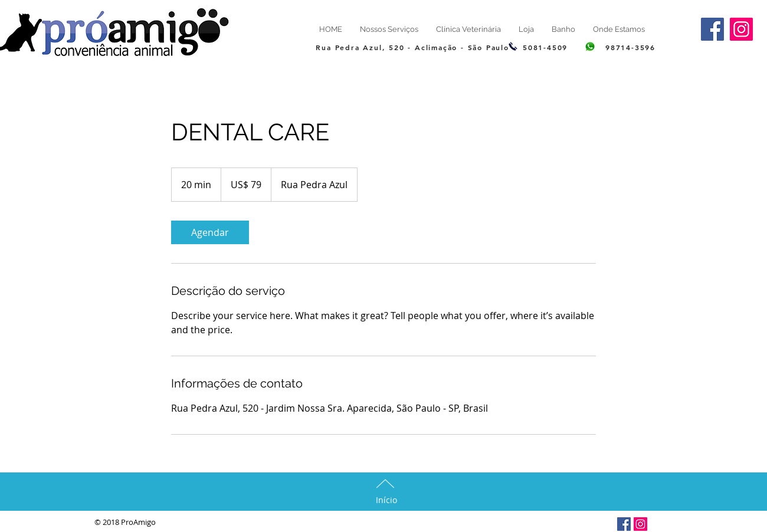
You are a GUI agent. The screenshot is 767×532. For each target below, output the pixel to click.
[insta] (741, 29)
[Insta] (640, 524)
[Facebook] (712, 29)
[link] (210, 232)
